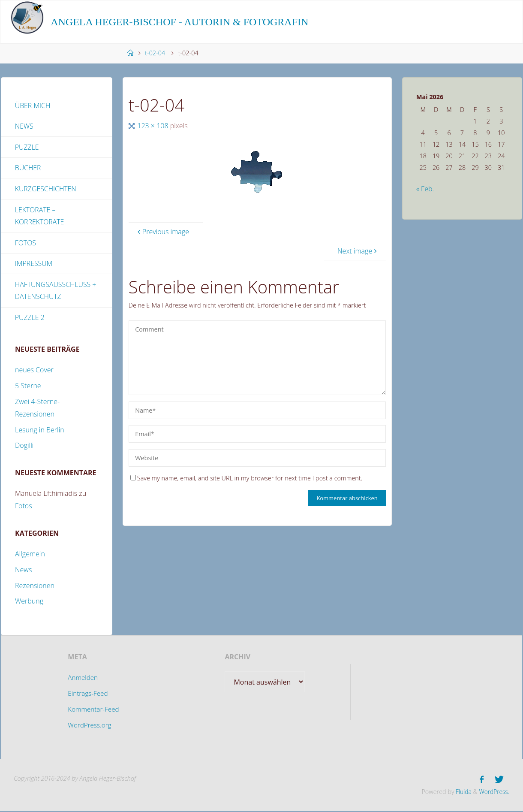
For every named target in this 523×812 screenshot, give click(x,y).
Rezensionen (35, 587)
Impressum (34, 265)
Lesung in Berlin (40, 432)
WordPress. (493, 792)
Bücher (28, 169)
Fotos (26, 244)
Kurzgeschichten (46, 190)
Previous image (162, 232)
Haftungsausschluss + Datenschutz (56, 292)
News (24, 127)
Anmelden (82, 679)
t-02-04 (155, 53)
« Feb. (425, 189)
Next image (358, 251)
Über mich (33, 106)
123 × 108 (153, 126)
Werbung (29, 603)
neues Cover (34, 372)
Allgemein (30, 555)
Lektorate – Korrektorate (40, 217)
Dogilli (24, 447)
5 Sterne (28, 388)
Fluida (461, 792)
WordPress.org (89, 727)
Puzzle (27, 148)
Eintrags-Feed (87, 695)
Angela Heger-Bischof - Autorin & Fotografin (179, 22)
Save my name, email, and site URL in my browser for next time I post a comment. (246, 478)
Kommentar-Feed (93, 711)
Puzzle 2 (30, 319)
